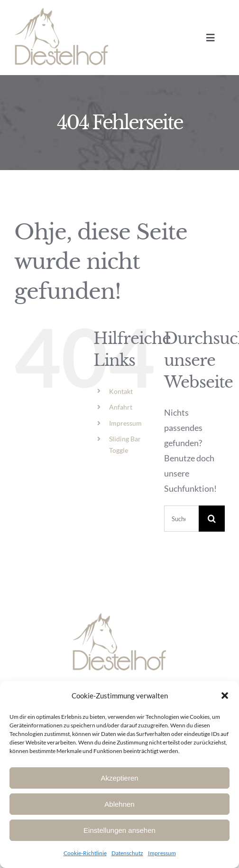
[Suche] (212, 519)
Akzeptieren (119, 778)
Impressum (162, 853)
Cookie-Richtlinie (85, 853)
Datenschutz (127, 853)
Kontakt (121, 391)
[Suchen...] (181, 519)
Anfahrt (121, 407)
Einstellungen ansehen (119, 830)
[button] (225, 696)
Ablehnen (119, 804)
